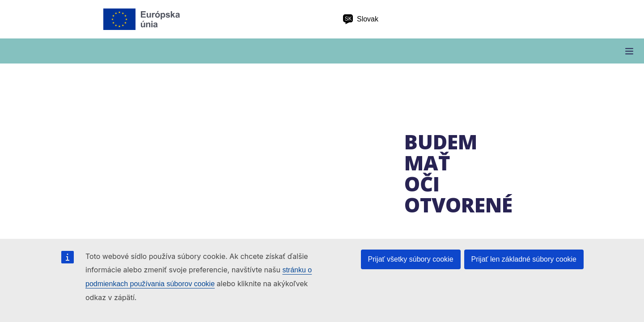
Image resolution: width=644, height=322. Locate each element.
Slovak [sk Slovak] (360, 19)
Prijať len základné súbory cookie (524, 259)
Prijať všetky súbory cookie (411, 259)
